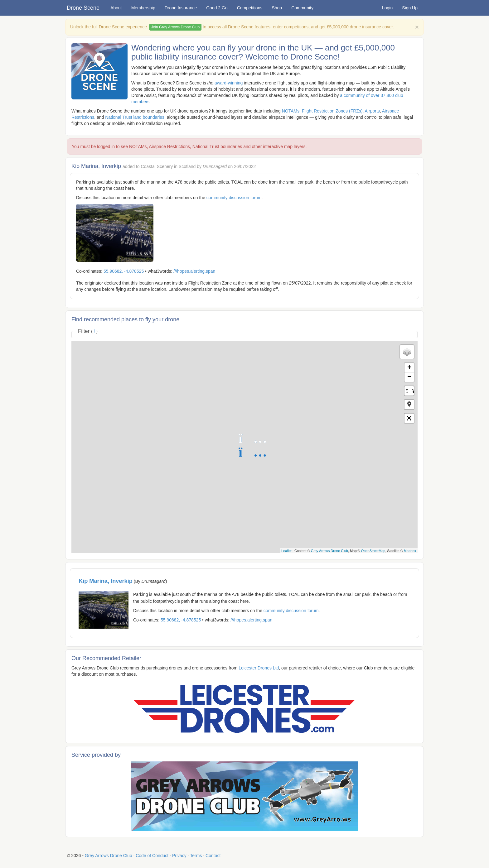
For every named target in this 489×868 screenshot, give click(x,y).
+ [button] (409, 368)
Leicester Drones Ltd (259, 668)
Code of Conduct (152, 856)
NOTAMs (291, 111)
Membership (143, 8)
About (116, 8)
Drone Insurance (181, 8)
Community (302, 8)
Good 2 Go (217, 8)
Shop (277, 8)
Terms (196, 856)
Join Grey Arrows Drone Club (175, 27)
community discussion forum (234, 198)
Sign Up (410, 8)
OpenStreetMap (373, 551)
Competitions (250, 8)
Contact (213, 856)
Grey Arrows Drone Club (329, 551)
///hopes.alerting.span (194, 271)
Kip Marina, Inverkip (106, 581)
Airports (372, 111)
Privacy (179, 856)
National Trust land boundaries (135, 117)
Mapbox (410, 551)
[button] (409, 405)
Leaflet (286, 551)
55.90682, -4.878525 (124, 271)
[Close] (417, 27)
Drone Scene (83, 8)
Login (387, 8)
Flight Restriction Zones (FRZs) (332, 111)
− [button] (409, 377)
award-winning (229, 83)
